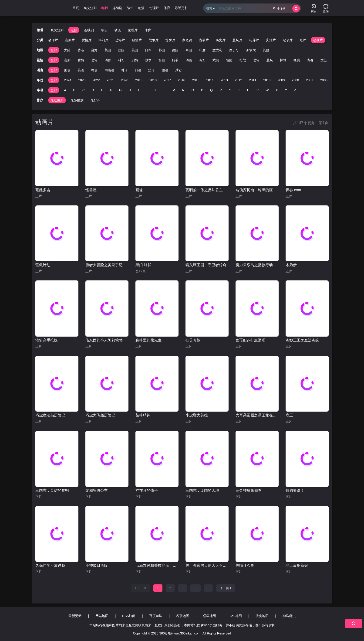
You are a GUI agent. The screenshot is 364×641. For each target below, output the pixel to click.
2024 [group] (68, 80)
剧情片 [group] (137, 40)
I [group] (138, 90)
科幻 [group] (121, 60)
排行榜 (279, 8)
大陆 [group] (67, 50)
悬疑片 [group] (237, 40)
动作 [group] (108, 60)
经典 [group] (297, 60)
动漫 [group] (141, 8)
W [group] (267, 90)
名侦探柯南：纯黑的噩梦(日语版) (257, 190)
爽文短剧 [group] (90, 8)
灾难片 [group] (271, 40)
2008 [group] (295, 80)
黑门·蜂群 (143, 265)
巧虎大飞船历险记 (100, 415)
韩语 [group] (125, 70)
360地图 (236, 616)
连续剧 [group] (117, 8)
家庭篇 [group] (187, 40)
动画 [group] (189, 60)
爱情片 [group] (87, 40)
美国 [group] (108, 50)
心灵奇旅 (193, 340)
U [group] (248, 90)
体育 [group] (167, 8)
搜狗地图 (262, 616)
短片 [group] (303, 40)
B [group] (74, 90)
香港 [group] (81, 50)
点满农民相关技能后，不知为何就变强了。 (157, 565)
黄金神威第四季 (249, 490)
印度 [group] (202, 50)
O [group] (193, 90)
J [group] (147, 90)
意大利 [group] (217, 50)
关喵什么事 (245, 565)
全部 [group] (54, 50)
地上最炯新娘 (297, 565)
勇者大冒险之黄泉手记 (104, 265)
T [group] (239, 90)
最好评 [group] (95, 100)
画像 (139, 190)
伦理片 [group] (154, 8)
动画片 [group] (318, 40)
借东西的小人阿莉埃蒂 (104, 340)
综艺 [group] (130, 8)
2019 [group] (139, 80)
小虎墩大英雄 (197, 415)
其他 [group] (266, 50)
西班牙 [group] (234, 50)
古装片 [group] (204, 40)
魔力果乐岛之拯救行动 (254, 265)
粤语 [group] (94, 70)
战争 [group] (148, 60)
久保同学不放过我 (50, 565)
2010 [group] (267, 80)
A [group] (65, 90)
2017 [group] (167, 80)
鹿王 (289, 415)
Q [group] (211, 90)
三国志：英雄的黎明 (52, 490)
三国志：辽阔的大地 (202, 490)
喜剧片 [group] (70, 40)
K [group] (156, 90)
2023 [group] (82, 80)
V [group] (258, 90)
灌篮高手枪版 (47, 340)
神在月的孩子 (147, 490)
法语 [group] (152, 70)
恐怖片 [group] (120, 40)
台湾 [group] (94, 50)
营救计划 (43, 265)
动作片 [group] (53, 40)
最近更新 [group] (181, 8)
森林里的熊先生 (148, 340)
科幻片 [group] (103, 40)
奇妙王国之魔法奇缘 (302, 340)
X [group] (277, 90)
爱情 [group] (81, 60)
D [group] (93, 90)
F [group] (111, 90)
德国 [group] (175, 50)
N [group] (183, 90)
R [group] (221, 90)
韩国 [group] (162, 50)
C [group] (84, 90)
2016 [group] (181, 80)
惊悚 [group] (283, 60)
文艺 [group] (324, 60)
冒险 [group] (229, 60)
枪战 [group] (243, 60)
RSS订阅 (129, 616)
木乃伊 (291, 265)
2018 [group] (153, 80)
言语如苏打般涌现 (250, 340)
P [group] (202, 90)
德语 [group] (165, 70)
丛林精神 (143, 415)
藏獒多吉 (43, 190)
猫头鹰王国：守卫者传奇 (206, 265)
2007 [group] (310, 80)
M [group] (174, 90)
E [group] (102, 90)
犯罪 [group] (175, 60)
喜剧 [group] (67, 60)
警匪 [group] (162, 60)
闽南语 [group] (109, 70)
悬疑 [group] (270, 60)
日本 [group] (148, 50)
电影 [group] (104, 8)
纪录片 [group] (288, 40)
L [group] (165, 90)
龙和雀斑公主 (97, 490)
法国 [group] (121, 50)
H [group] (130, 90)
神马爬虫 (289, 616)
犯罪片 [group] (254, 40)
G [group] (120, 90)
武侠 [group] (216, 60)
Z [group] (295, 90)
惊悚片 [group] (170, 40)
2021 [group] (110, 80)
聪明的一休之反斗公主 (204, 190)
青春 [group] (310, 60)
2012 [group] (238, 80)
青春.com (293, 190)
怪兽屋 (91, 190)
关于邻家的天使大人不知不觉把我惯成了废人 (207, 565)
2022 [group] (96, 80)
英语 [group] (81, 70)
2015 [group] (196, 80)
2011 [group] (253, 80)
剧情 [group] (135, 60)
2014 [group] (210, 80)
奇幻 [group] (202, 60)
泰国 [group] (189, 50)
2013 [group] (224, 80)
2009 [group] (281, 80)
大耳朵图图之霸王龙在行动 (257, 415)
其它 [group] (179, 70)
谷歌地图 (183, 616)
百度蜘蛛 (156, 616)
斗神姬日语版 (97, 565)
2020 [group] (125, 80)
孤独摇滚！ (295, 490)
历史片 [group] (221, 40)
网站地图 (102, 616)
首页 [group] (76, 8)
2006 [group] (324, 80)
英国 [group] (135, 50)
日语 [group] (138, 70)
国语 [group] (67, 70)
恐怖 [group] (94, 60)
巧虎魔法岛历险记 (50, 415)
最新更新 (75, 616)
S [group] (230, 90)
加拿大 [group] (251, 50)
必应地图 (209, 616)
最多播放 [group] (77, 100)
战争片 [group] (154, 40)
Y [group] (286, 90)
